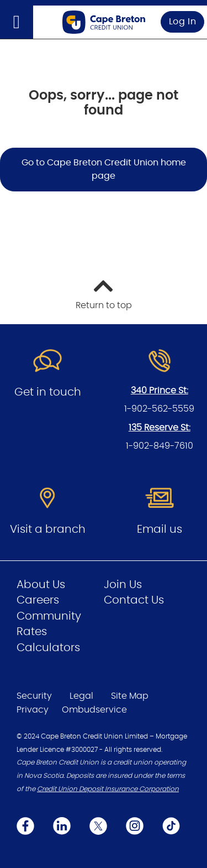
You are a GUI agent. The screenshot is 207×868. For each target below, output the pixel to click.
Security (34, 696)
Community (49, 616)
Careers (38, 600)
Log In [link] (183, 22)
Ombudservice (94, 710)
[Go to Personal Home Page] (104, 22)
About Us (41, 585)
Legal (81, 696)
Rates (32, 632)
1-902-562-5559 (159, 409)
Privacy (33, 710)
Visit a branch (48, 529)
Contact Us (134, 600)
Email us (160, 529)
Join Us (123, 585)
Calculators (48, 648)
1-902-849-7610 (160, 446)
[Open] (17, 22)
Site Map (130, 696)
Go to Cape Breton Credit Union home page (104, 169)
